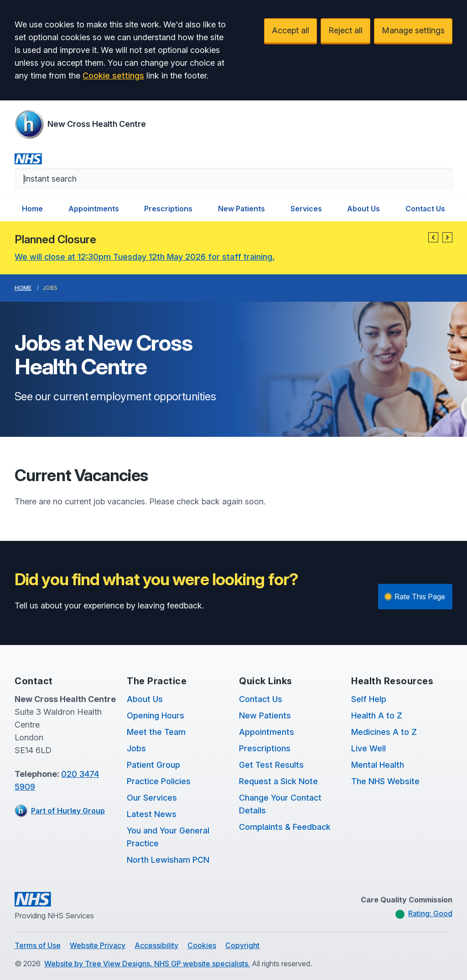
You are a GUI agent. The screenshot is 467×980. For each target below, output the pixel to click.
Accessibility (156, 945)
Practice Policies (159, 781)
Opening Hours (156, 715)
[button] (433, 237)
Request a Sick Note (278, 781)
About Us (363, 209)
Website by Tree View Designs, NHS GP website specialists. (147, 964)
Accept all (291, 30)
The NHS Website (385, 781)
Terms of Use (38, 945)
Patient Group (153, 765)
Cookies (202, 945)
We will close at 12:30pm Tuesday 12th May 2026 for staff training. (145, 257)
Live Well (368, 748)
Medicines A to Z (384, 732)
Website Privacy (98, 945)
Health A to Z (377, 715)
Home (32, 209)
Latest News (152, 814)
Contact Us (425, 209)
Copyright (242, 945)
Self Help (369, 699)
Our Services (152, 798)
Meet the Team (156, 732)
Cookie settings (113, 76)
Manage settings (413, 30)
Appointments (94, 209)
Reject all (345, 30)
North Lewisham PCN (168, 860)
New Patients (241, 209)
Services (306, 209)
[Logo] (80, 124)
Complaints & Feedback (285, 827)
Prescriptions (168, 209)
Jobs (136, 748)
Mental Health (378, 765)
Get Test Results (271, 765)
